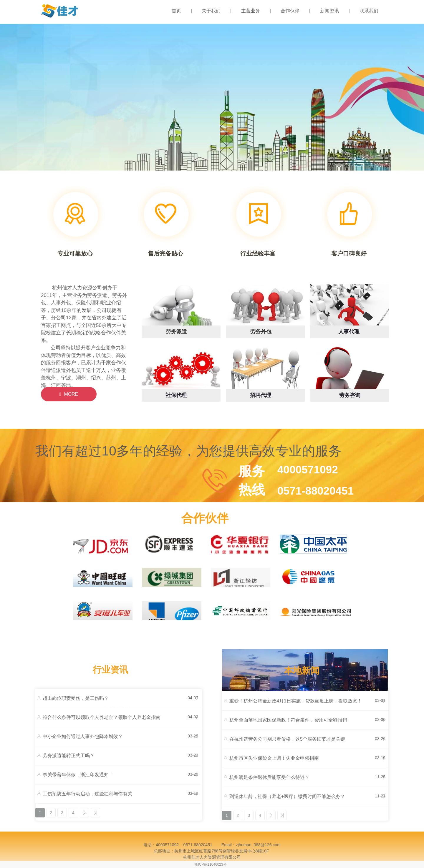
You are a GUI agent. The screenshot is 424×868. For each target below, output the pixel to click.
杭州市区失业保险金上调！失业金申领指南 (274, 758)
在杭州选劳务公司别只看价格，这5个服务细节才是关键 (287, 739)
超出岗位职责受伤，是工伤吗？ (76, 698)
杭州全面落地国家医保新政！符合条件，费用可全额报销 (288, 720)
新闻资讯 (329, 11)
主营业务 (251, 11)
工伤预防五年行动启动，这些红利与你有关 (87, 794)
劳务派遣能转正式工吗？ (69, 756)
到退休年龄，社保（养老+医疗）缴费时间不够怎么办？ (287, 796)
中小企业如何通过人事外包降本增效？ (83, 736)
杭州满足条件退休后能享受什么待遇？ (269, 777)
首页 (176, 11)
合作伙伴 (290, 11)
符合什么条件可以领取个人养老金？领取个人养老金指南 (102, 717)
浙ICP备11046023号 (210, 864)
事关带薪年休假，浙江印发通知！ (78, 775)
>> (96, 813)
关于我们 (211, 11)
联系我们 (369, 11)
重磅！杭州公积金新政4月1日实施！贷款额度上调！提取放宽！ (296, 701)
